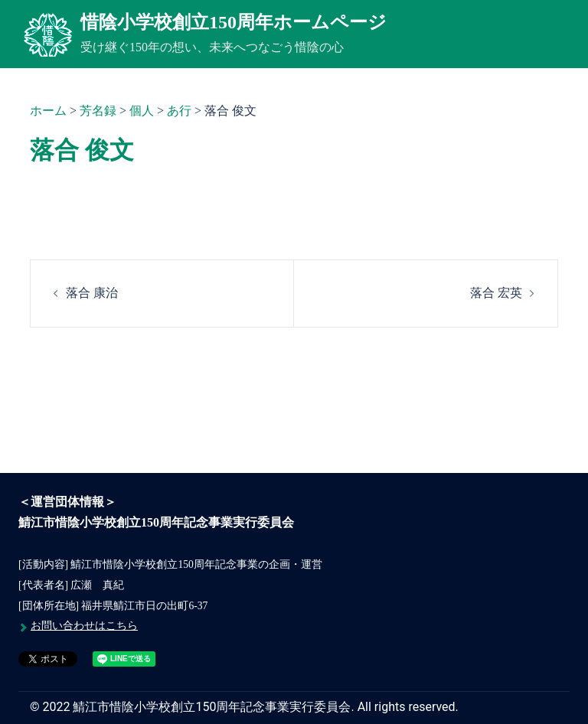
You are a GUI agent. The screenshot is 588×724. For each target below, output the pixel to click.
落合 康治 (92, 293)
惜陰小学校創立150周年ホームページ (234, 22)
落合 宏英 (496, 293)
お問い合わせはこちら (84, 626)
